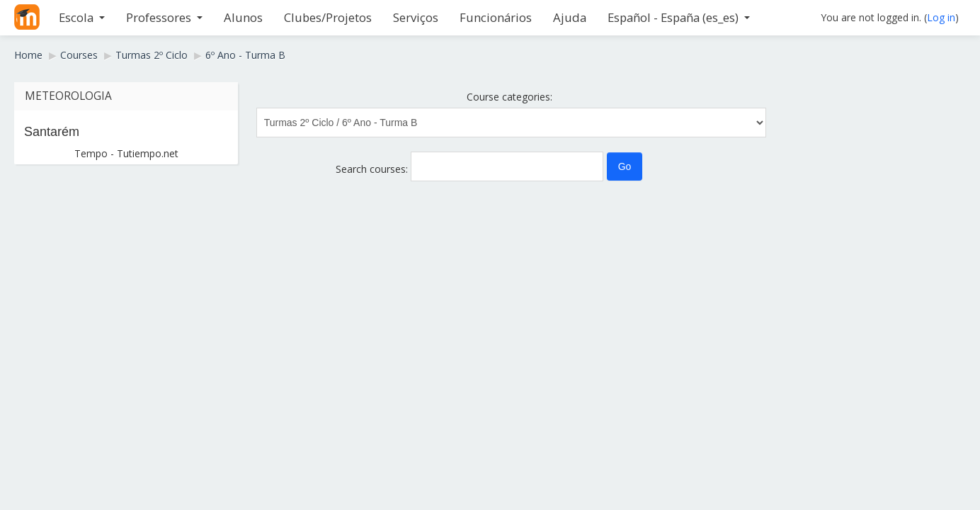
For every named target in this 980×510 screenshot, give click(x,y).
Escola (82, 17)
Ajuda (570, 17)
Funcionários (496, 17)
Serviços (416, 17)
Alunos (243, 17)
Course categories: (509, 97)
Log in (941, 17)
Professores (164, 17)
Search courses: (373, 169)
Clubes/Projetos (328, 17)
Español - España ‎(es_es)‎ (679, 17)
